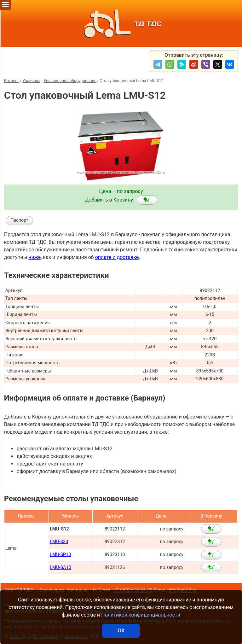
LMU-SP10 (60, 555)
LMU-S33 (59, 542)
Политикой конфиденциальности (141, 615)
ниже (35, 257)
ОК (121, 631)
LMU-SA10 (60, 568)
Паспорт (19, 220)
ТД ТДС (121, 24)
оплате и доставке (117, 257)
